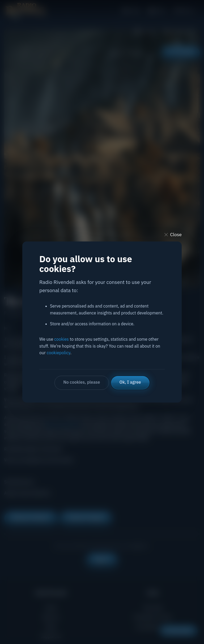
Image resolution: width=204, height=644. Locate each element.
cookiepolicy (59, 353)
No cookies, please (82, 382)
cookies (61, 339)
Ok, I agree (130, 382)
